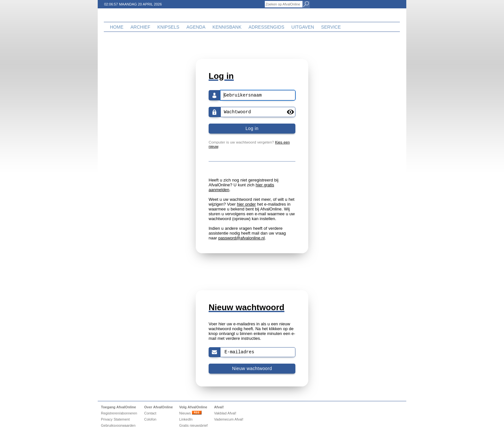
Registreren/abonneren (119, 413)
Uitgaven (303, 27)
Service (331, 27)
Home (117, 27)
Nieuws (190, 413)
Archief (140, 27)
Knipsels (168, 27)
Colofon (150, 419)
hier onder (246, 204)
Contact (150, 413)
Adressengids (266, 27)
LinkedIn (186, 419)
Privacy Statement (115, 419)
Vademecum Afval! (229, 419)
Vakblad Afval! (225, 413)
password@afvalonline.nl (242, 238)
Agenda (196, 27)
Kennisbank (227, 27)
